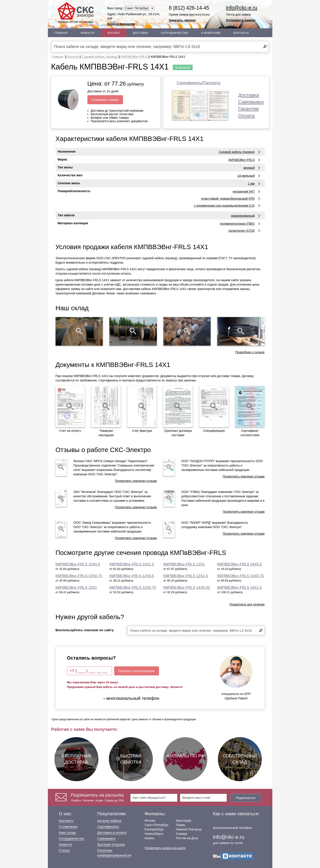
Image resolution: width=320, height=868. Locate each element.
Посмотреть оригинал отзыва (136, 481)
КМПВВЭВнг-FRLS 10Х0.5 (78, 564)
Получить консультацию (137, 671)
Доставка (140, 33)
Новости (87, 33)
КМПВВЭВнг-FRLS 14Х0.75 (241, 576)
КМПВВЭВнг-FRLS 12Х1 (184, 564)
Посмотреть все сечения (247, 604)
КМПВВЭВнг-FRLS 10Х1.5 (132, 564)
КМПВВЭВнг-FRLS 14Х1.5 (240, 588)
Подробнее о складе (250, 352)
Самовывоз (251, 102)
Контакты (241, 33)
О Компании (211, 33)
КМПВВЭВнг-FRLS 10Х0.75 (79, 576)
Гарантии (248, 109)
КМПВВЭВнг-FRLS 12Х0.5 (132, 576)
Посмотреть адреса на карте (165, 848)
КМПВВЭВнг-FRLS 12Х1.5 (186, 576)
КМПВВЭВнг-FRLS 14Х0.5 (240, 564)
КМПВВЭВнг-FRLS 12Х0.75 (133, 588)
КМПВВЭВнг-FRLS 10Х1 (76, 588)
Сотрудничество (174, 33)
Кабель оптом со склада (76, 13)
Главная (61, 33)
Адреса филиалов (121, 24)
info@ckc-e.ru (242, 8)
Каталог (114, 33)
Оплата (246, 116)
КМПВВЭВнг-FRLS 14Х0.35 (187, 588)
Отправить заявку (241, 20)
